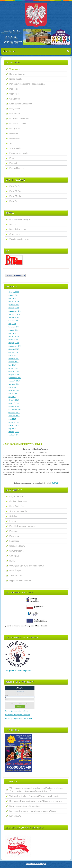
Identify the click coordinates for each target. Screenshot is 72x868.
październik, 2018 (15, 311)
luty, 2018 (12, 333)
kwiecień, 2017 (14, 359)
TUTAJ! (55, 483)
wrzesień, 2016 (14, 381)
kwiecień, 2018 (14, 327)
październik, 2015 (15, 409)
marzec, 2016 (13, 394)
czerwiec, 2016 (14, 384)
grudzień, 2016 (14, 371)
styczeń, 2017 (14, 368)
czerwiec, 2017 (14, 352)
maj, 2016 (12, 387)
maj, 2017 (12, 355)
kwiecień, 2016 (14, 390)
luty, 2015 (12, 429)
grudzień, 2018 (14, 305)
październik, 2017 (15, 346)
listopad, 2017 (14, 343)
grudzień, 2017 (14, 340)
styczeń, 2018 (14, 336)
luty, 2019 (12, 298)
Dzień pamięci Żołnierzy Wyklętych (22, 444)
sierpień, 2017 (14, 349)
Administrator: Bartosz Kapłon (36, 864)
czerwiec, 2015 (14, 416)
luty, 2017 (12, 365)
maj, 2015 (12, 419)
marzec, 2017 (13, 362)
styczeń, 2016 (14, 400)
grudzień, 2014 (14, 435)
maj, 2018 (12, 324)
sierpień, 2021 (14, 292)
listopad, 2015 (14, 406)
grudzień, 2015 (14, 403)
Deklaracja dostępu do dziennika (18, 715)
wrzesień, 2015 (14, 413)
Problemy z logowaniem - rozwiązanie (19, 719)
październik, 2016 (15, 378)
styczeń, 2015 (14, 432)
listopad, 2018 (14, 308)
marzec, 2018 (13, 330)
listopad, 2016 (14, 375)
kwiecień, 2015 (14, 422)
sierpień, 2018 (14, 317)
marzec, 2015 (13, 425)
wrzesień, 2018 (14, 314)
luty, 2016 (12, 397)
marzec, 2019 (13, 295)
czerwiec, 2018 (14, 321)
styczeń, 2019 (14, 301)
